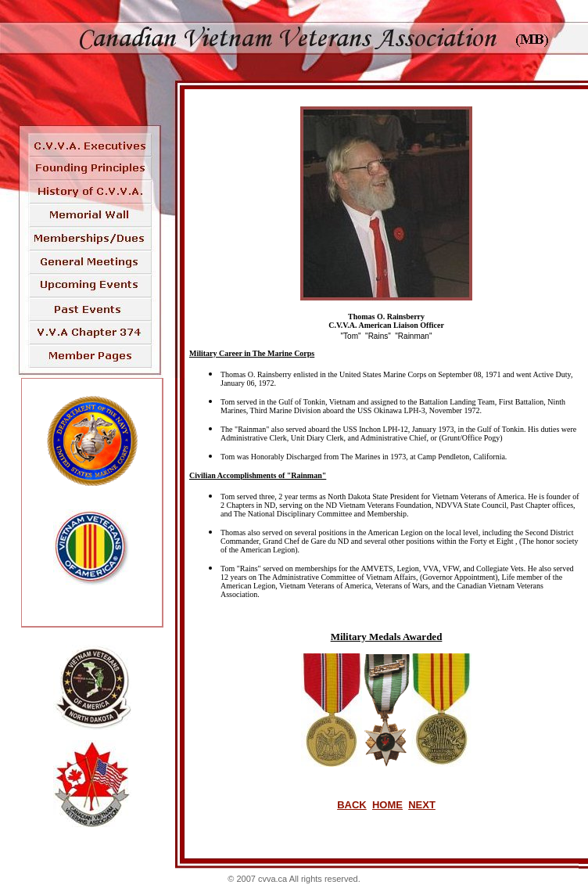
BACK (352, 805)
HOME (387, 805)
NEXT (422, 805)
